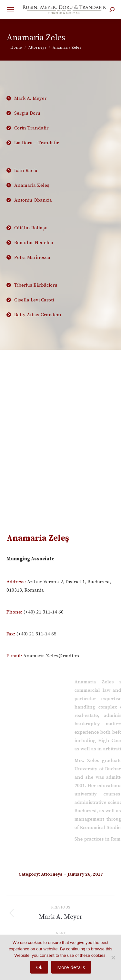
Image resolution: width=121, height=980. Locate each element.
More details (71, 967)
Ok (39, 967)
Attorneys (52, 874)
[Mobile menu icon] (10, 10)
